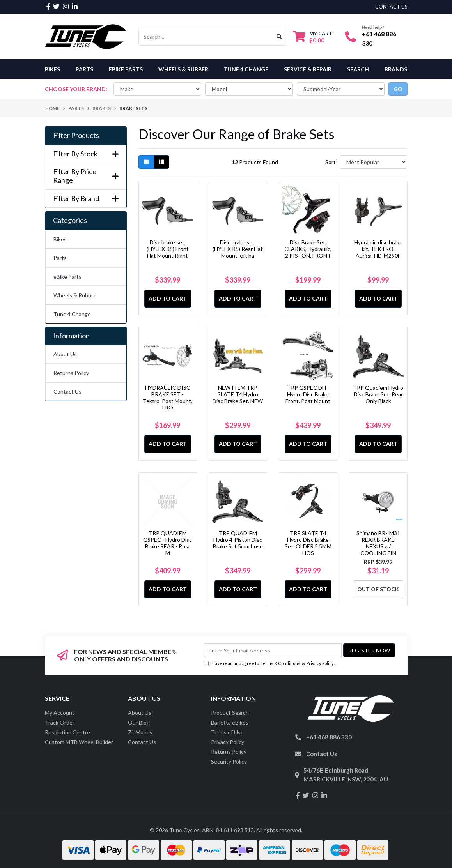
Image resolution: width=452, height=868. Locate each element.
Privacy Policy (320, 663)
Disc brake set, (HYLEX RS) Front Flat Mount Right (168, 249)
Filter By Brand (86, 199)
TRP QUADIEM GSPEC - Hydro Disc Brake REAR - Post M (168, 543)
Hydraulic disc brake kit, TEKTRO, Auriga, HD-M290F (378, 249)
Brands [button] (396, 69)
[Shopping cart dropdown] (313, 37)
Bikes (52, 69)
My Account (60, 713)
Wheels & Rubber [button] (183, 69)
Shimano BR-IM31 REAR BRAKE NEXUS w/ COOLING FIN (378, 543)
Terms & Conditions (280, 663)
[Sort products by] (373, 162)
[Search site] (279, 37)
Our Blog (139, 722)
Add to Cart (168, 298)
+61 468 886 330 (329, 737)
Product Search (230, 713)
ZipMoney (140, 732)
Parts (60, 258)
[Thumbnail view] (146, 162)
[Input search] (205, 37)
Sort (331, 162)
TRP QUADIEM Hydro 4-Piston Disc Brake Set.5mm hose (238, 540)
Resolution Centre (67, 732)
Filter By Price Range (86, 176)
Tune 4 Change (72, 314)
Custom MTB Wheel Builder (79, 742)
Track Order (60, 722)
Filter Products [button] (76, 135)
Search (358, 69)
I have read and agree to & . (269, 664)
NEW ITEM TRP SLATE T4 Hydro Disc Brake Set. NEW (238, 394)
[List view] (161, 162)
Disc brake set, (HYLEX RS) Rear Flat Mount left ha (238, 249)
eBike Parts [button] (126, 69)
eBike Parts (67, 277)
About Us (65, 354)
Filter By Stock (86, 154)
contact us (391, 7)
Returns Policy (71, 373)
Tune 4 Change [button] (246, 69)
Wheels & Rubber (75, 295)
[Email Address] (273, 650)
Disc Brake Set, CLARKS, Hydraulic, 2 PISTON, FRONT (308, 249)
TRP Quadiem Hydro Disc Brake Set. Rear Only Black (378, 394)
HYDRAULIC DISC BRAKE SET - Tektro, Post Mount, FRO (168, 397)
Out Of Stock (378, 589)
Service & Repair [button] (308, 69)
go (398, 89)
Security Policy (229, 761)
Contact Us (67, 392)
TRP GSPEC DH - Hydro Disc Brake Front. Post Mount (308, 394)
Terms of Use (227, 732)
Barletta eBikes (230, 722)
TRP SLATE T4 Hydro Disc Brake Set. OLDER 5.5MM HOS (308, 543)
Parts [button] (84, 69)
